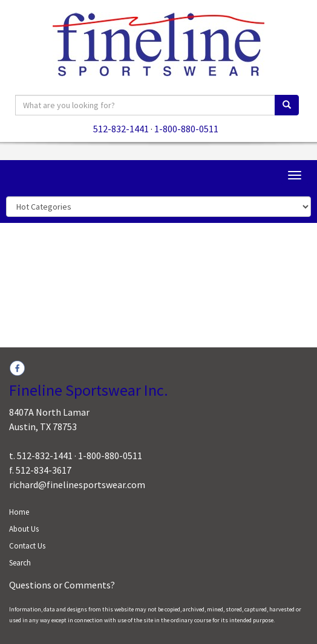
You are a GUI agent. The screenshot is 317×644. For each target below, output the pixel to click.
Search (20, 563)
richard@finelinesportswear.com (77, 485)
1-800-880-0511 (186, 129)
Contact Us (27, 546)
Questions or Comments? (62, 585)
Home (19, 512)
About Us (24, 529)
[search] (287, 105)
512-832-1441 (121, 129)
